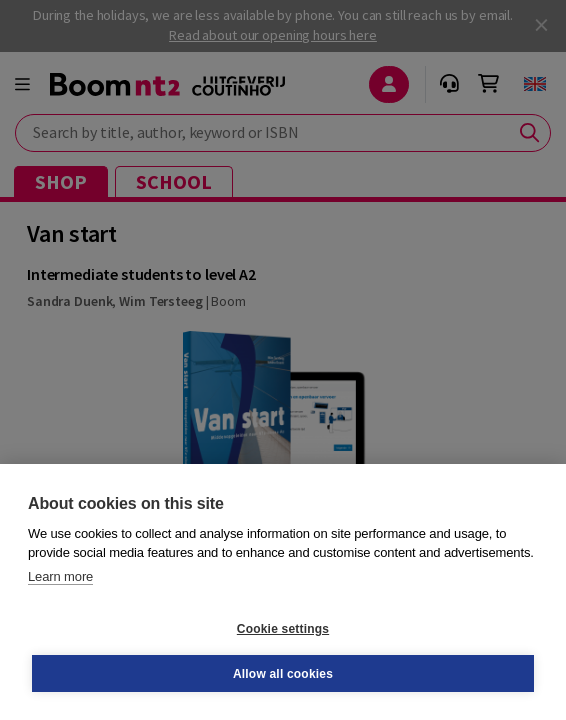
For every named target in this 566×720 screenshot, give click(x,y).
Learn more (60, 576)
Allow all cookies (283, 674)
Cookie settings (283, 629)
